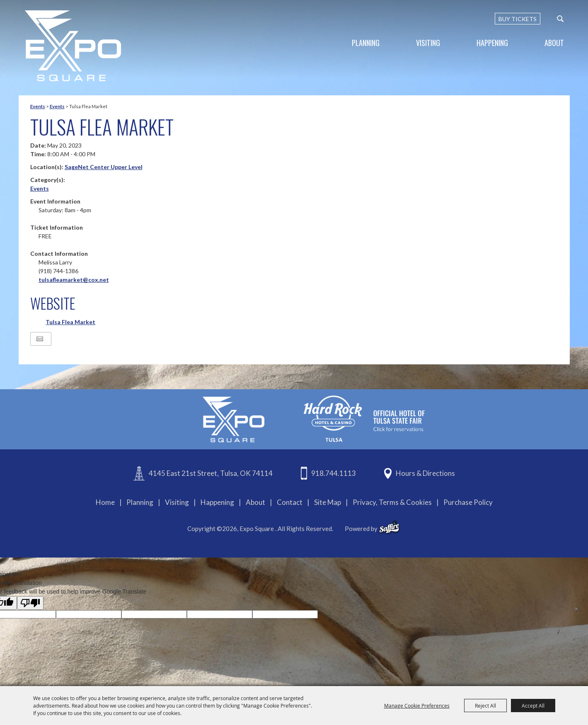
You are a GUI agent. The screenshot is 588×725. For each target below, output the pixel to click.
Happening (492, 43)
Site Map (328, 502)
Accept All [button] (533, 706)
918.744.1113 (334, 473)
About (554, 43)
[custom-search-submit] (560, 19)
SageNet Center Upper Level (104, 167)
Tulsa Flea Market (70, 322)
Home (105, 502)
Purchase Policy (468, 502)
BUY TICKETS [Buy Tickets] (518, 19)
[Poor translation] (30, 603)
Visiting (428, 43)
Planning (366, 43)
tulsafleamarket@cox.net (74, 280)
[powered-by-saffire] (389, 527)
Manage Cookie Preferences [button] (417, 706)
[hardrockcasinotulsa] (364, 418)
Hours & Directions (425, 473)
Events (38, 106)
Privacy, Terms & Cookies (392, 502)
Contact (290, 502)
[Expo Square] (73, 46)
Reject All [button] (485, 706)
